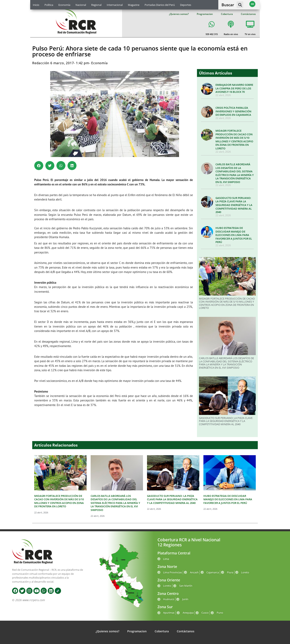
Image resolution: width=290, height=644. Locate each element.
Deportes (186, 5)
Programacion (205, 14)
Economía (64, 5)
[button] (240, 5)
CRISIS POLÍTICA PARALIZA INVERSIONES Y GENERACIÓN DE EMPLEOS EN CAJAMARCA (233, 111)
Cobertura (227, 14)
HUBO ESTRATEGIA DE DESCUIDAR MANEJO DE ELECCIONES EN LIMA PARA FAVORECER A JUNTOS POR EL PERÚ (234, 235)
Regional (96, 5)
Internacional (115, 5)
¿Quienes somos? (179, 14)
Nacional (81, 5)
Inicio (36, 5)
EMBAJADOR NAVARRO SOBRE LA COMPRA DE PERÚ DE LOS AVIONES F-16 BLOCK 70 (234, 88)
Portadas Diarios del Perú (160, 5)
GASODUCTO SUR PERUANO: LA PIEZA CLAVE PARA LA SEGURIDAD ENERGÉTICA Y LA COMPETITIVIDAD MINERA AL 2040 (234, 205)
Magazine (134, 5)
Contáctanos (248, 14)
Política (49, 5)
